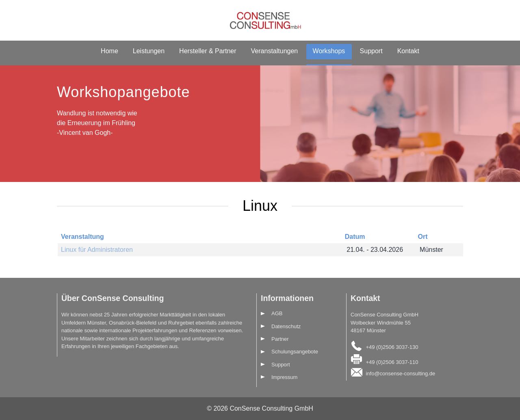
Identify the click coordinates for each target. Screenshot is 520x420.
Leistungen (149, 51)
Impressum (284, 377)
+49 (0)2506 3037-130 (392, 347)
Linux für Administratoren (97, 250)
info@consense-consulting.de (400, 373)
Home (109, 51)
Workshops (329, 51)
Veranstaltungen (275, 51)
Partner (280, 339)
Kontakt (408, 51)
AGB (277, 313)
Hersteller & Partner (208, 51)
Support (371, 51)
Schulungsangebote (295, 352)
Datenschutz (286, 326)
